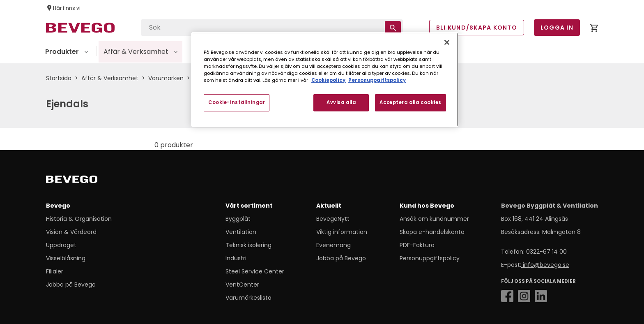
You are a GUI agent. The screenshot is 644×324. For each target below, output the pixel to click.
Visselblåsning (66, 258)
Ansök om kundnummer (434, 219)
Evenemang (333, 245)
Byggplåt (238, 219)
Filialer (55, 271)
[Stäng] (447, 42)
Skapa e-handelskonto (432, 232)
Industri (236, 258)
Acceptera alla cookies (411, 102)
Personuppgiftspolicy (430, 258)
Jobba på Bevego (71, 285)
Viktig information (342, 232)
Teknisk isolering (248, 245)
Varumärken (166, 78)
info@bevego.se (545, 265)
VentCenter (242, 285)
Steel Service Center (255, 271)
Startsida (59, 78)
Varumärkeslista (248, 298)
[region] (325, 80)
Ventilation (241, 232)
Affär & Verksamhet (110, 78)
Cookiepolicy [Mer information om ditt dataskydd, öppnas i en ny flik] (329, 80)
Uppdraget (61, 245)
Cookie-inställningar (237, 102)
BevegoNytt (333, 219)
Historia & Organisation (79, 219)
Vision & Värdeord (71, 232)
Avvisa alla (341, 102)
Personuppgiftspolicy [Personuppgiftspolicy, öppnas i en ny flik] (377, 80)
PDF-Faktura (417, 245)
